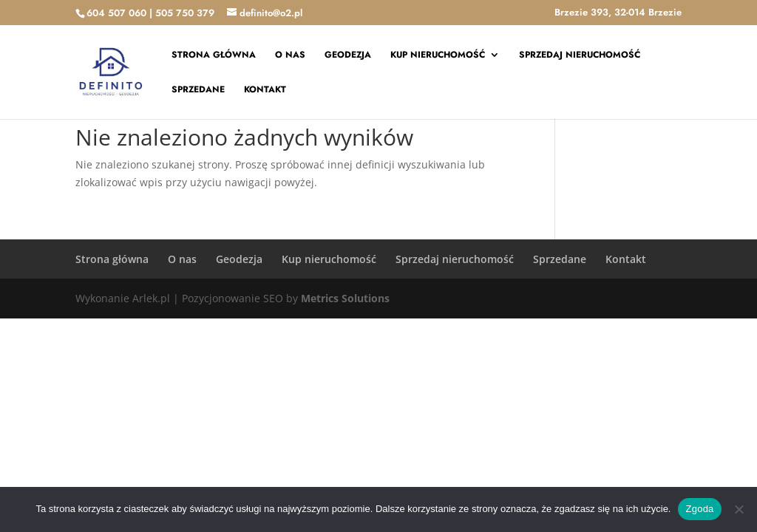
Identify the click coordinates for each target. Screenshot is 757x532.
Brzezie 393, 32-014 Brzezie (618, 13)
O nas (290, 55)
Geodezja (348, 55)
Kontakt (265, 90)
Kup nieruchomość (438, 55)
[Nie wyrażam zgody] (739, 509)
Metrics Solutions (345, 298)
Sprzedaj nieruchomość (580, 55)
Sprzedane (198, 90)
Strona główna (214, 55)
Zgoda (699, 509)
